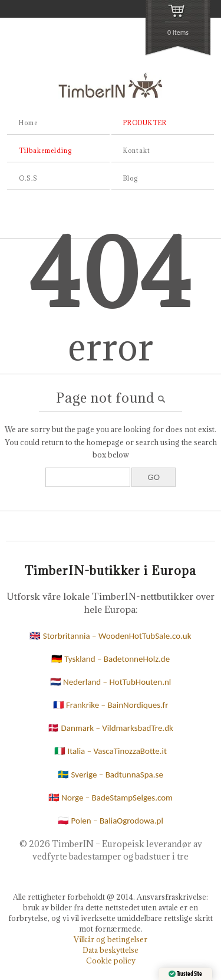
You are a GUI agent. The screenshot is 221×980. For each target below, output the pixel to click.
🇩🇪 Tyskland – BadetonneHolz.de (111, 659)
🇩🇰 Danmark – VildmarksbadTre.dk (111, 728)
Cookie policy (111, 961)
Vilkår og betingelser (111, 939)
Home (28, 123)
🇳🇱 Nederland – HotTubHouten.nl (111, 682)
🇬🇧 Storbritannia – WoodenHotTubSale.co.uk (110, 636)
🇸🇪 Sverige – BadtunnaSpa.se (111, 775)
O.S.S (28, 178)
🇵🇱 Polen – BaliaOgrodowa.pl (111, 821)
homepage (105, 442)
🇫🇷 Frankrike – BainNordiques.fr (111, 705)
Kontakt (137, 151)
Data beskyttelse (111, 950)
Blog (131, 178)
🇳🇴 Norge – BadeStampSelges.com (111, 798)
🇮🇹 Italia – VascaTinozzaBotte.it (111, 751)
